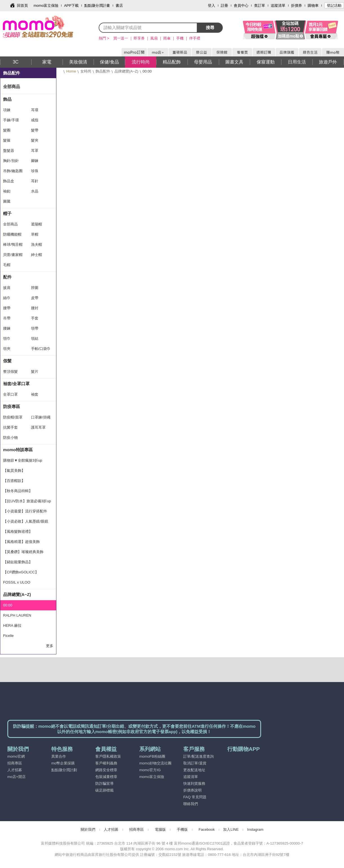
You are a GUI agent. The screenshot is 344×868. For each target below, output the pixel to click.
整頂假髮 (10, 371)
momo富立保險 (46, 6)
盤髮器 (9, 151)
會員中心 (241, 6)
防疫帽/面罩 (13, 417)
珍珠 (35, 171)
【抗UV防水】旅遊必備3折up (27, 501)
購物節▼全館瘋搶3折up (23, 460)
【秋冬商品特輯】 (18, 491)
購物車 (313, 6)
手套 (35, 318)
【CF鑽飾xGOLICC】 (21, 572)
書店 (119, 6)
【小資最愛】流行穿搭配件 (25, 511)
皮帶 (35, 298)
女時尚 (86, 71)
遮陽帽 (37, 224)
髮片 (35, 371)
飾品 (7, 99)
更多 (50, 646)
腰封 (35, 308)
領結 (35, 338)
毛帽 (7, 265)
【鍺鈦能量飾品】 (18, 562)
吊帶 (7, 318)
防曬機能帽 (12, 234)
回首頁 (22, 6)
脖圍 (35, 288)
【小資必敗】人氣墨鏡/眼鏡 (26, 521)
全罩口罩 (10, 394)
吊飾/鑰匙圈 (13, 171)
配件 (7, 277)
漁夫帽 (37, 245)
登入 (211, 6)
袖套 (35, 394)
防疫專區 (12, 406)
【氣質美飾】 (14, 471)
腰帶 (7, 308)
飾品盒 (9, 181)
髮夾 (35, 140)
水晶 (35, 191)
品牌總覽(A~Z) (126, 71)
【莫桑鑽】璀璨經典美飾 (23, 552)
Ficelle (8, 636)
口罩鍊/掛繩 (41, 417)
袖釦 (7, 191)
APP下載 (71, 6)
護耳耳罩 (38, 427)
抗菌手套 (10, 427)
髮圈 (7, 130)
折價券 (296, 6)
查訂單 (260, 6)
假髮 (7, 361)
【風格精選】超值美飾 (21, 542)
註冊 (224, 6)
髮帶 (35, 130)
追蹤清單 (278, 6)
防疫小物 (10, 438)
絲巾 (7, 298)
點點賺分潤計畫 (97, 6)
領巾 (7, 338)
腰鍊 (7, 328)
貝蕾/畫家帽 (13, 255)
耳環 (35, 110)
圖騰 (7, 201)
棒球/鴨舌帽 (13, 245)
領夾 (7, 349)
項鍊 (7, 110)
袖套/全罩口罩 (16, 384)
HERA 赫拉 (12, 625)
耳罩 (35, 151)
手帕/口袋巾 (41, 349)
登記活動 (334, 6)
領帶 (35, 328)
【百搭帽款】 (14, 481)
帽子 (7, 213)
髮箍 (7, 140)
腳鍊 (35, 161)
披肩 (7, 288)
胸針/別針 (11, 161)
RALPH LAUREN (17, 615)
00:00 (8, 605)
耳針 (35, 181)
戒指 (35, 120)
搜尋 (210, 28)
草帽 (35, 234)
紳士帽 (37, 255)
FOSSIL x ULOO (17, 582)
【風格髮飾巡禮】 (18, 531)
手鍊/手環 (11, 120)
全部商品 (12, 86)
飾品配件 (103, 71)
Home (71, 71)
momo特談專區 (18, 450)
